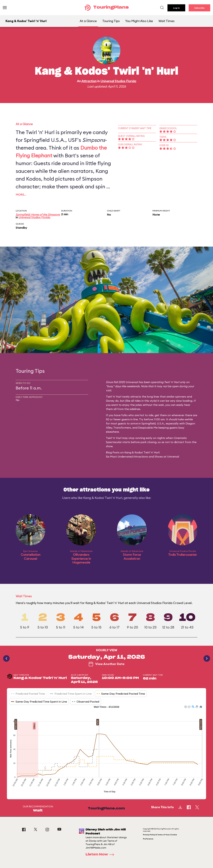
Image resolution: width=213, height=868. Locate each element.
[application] (106, 750)
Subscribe (199, 8)
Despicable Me (148, 428)
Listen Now (101, 855)
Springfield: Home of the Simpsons (38, 215)
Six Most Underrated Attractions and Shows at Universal (142, 456)
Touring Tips (111, 21)
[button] (185, 707)
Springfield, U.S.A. (153, 423)
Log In (176, 8)
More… (21, 195)
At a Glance (88, 21)
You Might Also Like (139, 21)
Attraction (89, 81)
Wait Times (167, 21)
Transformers (122, 428)
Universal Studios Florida (118, 81)
